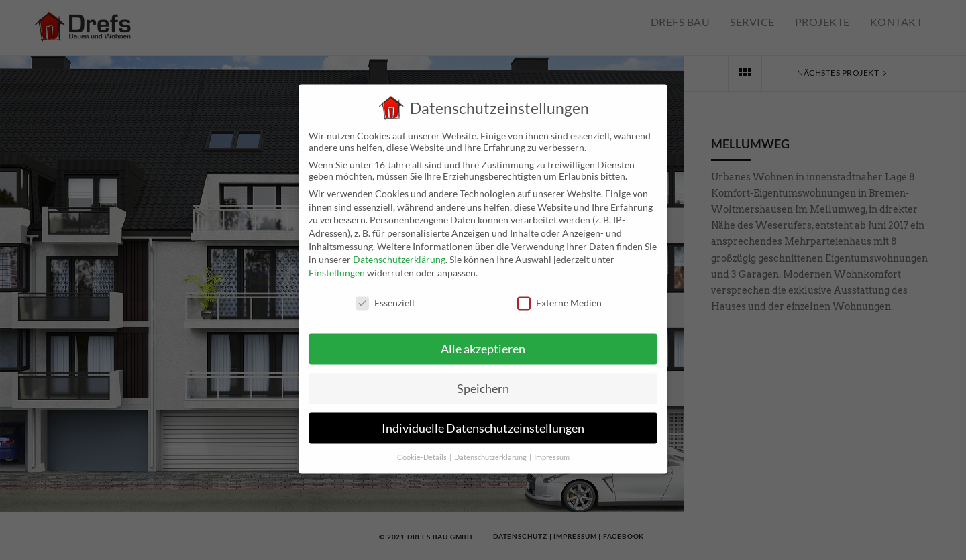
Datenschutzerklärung (399, 254)
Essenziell (385, 297)
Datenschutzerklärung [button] (491, 451)
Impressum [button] (552, 451)
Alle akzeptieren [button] (483, 344)
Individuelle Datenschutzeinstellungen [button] (483, 423)
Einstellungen (337, 267)
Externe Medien (559, 297)
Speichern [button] (483, 383)
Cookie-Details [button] (423, 451)
